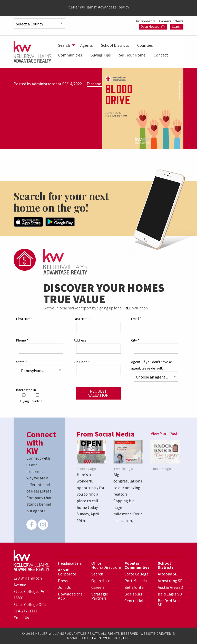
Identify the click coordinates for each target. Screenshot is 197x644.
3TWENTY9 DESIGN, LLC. (110, 638)
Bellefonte (134, 587)
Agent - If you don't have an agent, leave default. (152, 365)
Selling (37, 398)
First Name (26, 319)
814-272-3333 (25, 611)
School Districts (115, 45)
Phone (22, 340)
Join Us (64, 587)
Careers (166, 21)
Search (177, 27)
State (22, 362)
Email (136, 319)
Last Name (83, 319)
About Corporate (67, 572)
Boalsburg (134, 594)
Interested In (26, 390)
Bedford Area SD (169, 603)
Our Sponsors (145, 21)
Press (63, 581)
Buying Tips (101, 55)
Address (80, 340)
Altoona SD (168, 574)
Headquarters (70, 563)
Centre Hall (135, 601)
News (179, 21)
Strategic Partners (100, 596)
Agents (87, 45)
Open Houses (153, 27)
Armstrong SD (170, 581)
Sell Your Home (132, 55)
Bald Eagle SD (170, 594)
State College (136, 574)
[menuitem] (65, 45)
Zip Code (82, 362)
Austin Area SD (170, 587)
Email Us (21, 618)
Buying (24, 398)
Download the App (70, 596)
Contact (161, 55)
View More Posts (165, 433)
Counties (145, 45)
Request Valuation (98, 393)
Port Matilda (136, 581)
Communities (70, 55)
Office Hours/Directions (106, 565)
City (135, 340)
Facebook (95, 84)
